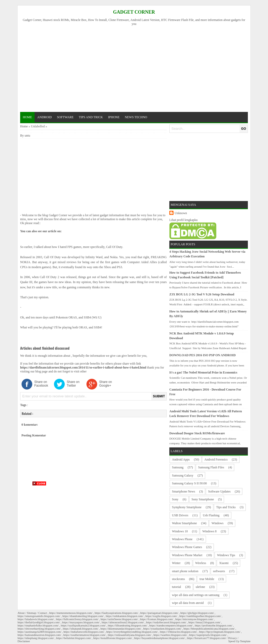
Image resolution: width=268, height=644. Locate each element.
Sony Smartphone (203, 499)
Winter (176, 563)
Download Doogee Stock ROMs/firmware (197, 433)
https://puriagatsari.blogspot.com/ (159, 613)
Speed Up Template (239, 641)
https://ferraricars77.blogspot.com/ (206, 638)
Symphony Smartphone (187, 507)
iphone (114, 117)
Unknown (181, 213)
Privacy (233, 638)
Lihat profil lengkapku (183, 220)
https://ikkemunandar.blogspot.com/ (121, 629)
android (44, 117)
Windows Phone (182, 539)
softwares (219, 571)
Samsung (178, 467)
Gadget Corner (134, 12)
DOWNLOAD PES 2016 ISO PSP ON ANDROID (202, 355)
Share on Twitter (73, 384)
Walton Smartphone (184, 523)
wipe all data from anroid (188, 603)
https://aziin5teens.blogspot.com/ (119, 619)
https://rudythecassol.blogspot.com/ (166, 622)
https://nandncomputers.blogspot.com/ (171, 625)
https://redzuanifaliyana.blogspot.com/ (130, 635)
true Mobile (207, 579)
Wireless (201, 563)
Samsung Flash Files (211, 467)
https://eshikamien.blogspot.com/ (124, 616)
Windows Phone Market (187, 555)
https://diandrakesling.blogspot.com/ (83, 616)
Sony (175, 499)
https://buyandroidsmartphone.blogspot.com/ (159, 638)
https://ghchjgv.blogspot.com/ (197, 613)
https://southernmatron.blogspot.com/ (85, 635)
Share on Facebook (41, 384)
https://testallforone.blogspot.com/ (113, 638)
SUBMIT (159, 396)
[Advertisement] (136, 68)
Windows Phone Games (187, 547)
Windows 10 (180, 531)
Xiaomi (224, 563)
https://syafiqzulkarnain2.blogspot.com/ (83, 625)
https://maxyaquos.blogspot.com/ (81, 622)
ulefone (200, 587)
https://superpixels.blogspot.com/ (208, 635)
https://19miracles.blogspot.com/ (178, 632)
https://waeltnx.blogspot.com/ (170, 635)
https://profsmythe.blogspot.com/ (213, 625)
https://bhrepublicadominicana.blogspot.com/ (209, 629)
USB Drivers (180, 515)
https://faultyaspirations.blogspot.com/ (116, 613)
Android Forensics (216, 459)
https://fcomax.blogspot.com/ (157, 619)
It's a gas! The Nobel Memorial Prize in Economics (203, 372)
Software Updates (219, 491)
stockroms (178, 579)
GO (244, 129)
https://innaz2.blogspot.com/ (205, 622)
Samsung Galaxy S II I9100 (189, 483)
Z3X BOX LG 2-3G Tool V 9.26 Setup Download (202, 294)
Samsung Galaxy (183, 475)
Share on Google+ (106, 384)
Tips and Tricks (226, 507)
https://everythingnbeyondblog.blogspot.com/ (132, 632)
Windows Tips (226, 555)
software (65, 117)
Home (27, 117)
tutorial (177, 587)
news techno (136, 117)
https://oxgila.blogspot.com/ (161, 616)
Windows (217, 523)
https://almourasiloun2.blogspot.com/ (123, 622)
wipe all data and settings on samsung (196, 595)
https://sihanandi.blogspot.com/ (81, 629)
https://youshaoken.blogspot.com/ (162, 629)
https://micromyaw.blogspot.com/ (194, 619)
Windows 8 (210, 531)
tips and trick (91, 117)
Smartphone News (183, 491)
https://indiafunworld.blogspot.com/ (84, 632)
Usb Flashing (211, 515)
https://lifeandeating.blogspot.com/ (128, 625)
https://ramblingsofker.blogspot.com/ (200, 616)
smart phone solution (185, 571)
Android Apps (181, 459)
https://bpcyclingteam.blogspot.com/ (220, 632)
